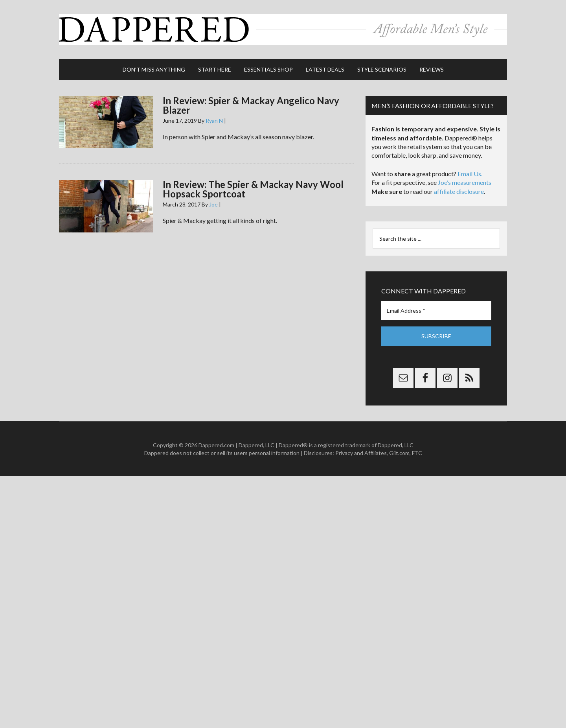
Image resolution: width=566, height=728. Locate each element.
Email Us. (470, 174)
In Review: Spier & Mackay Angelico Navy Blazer (251, 105)
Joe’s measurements (465, 182)
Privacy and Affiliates (361, 453)
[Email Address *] (436, 311)
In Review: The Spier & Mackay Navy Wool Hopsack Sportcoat (253, 189)
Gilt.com (399, 453)
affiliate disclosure (459, 191)
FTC (417, 453)
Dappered (283, 29)
